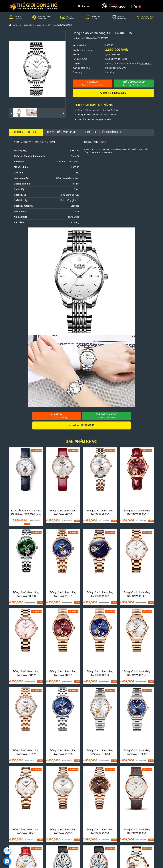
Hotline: (113, 93)
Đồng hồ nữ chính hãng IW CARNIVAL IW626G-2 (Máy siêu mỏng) (26, 514)
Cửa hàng (84, 6)
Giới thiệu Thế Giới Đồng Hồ (104, 132)
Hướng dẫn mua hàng (62, 132)
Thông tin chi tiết (26, 132)
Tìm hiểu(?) (146, 63)
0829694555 (118, 7)
